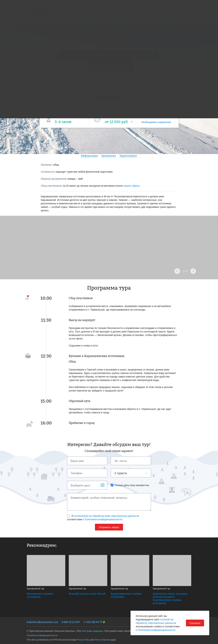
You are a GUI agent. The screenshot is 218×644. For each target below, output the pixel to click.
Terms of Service (102, 640)
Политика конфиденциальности (42, 635)
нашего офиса (131, 186)
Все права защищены (93, 631)
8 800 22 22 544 (71, 622)
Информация (89, 156)
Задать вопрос (128, 156)
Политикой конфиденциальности (103, 519)
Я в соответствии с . (103, 518)
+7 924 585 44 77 (94, 622)
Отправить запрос (109, 527)
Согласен (195, 623)
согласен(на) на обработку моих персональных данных (105, 516)
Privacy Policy (83, 640)
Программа (109, 156)
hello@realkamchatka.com (43, 622)
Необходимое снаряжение (156, 122)
